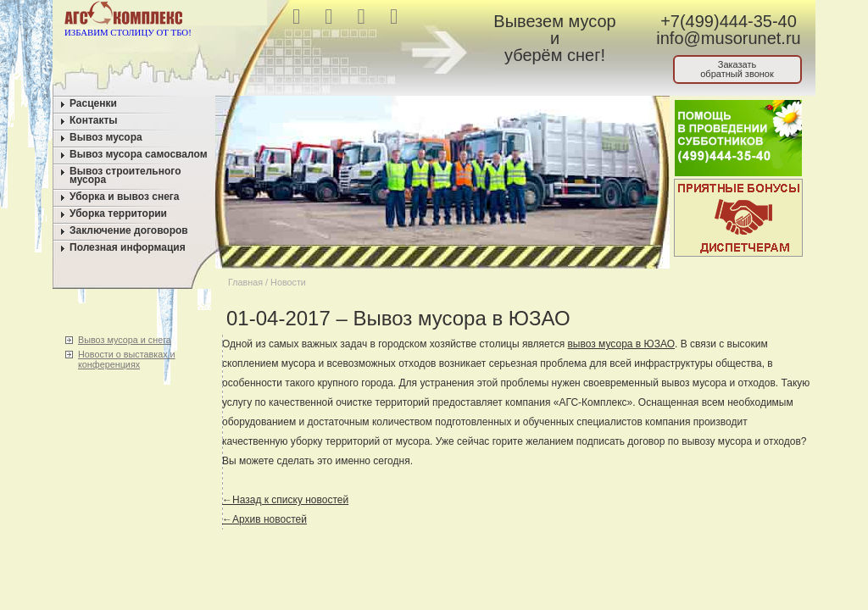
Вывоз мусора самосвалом (139, 154)
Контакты (94, 120)
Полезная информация (128, 247)
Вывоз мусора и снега (125, 340)
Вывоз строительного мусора (125, 175)
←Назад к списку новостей (285, 500)
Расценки (93, 103)
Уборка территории (118, 213)
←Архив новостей (264, 519)
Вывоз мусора (106, 137)
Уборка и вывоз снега (125, 197)
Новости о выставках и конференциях (127, 359)
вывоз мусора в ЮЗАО (621, 344)
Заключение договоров (129, 230)
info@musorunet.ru (728, 38)
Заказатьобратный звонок (737, 69)
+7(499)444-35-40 (729, 21)
